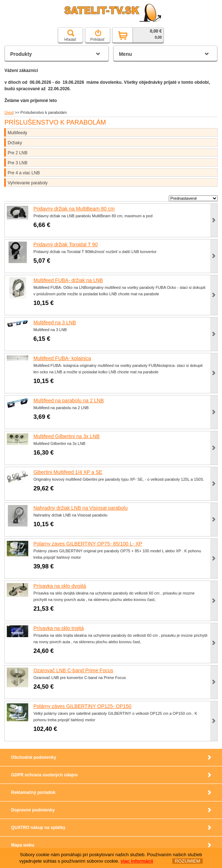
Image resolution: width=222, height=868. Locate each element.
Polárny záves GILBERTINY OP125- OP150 (82, 706)
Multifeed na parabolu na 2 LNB (68, 401)
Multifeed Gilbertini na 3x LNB (66, 436)
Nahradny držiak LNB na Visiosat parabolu (80, 508)
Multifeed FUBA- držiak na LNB (68, 280)
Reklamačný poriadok (33, 792)
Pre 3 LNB (17, 163)
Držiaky (15, 143)
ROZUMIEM (188, 861)
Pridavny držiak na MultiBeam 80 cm (74, 209)
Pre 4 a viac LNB (24, 173)
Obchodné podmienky (34, 757)
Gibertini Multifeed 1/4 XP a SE (68, 472)
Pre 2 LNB (17, 153)
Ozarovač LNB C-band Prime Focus (73, 670)
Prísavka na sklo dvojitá (60, 586)
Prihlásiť (97, 35)
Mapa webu (23, 845)
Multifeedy (17, 133)
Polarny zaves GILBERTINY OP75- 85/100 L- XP (88, 544)
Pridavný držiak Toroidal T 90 (65, 244)
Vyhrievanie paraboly (28, 183)
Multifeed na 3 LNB (55, 323)
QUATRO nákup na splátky (38, 828)
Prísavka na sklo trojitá (58, 628)
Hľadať (70, 35)
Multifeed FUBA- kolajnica (62, 358)
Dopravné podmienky (33, 810)
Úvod (9, 112)
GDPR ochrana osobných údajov (45, 775)
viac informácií (137, 861)
